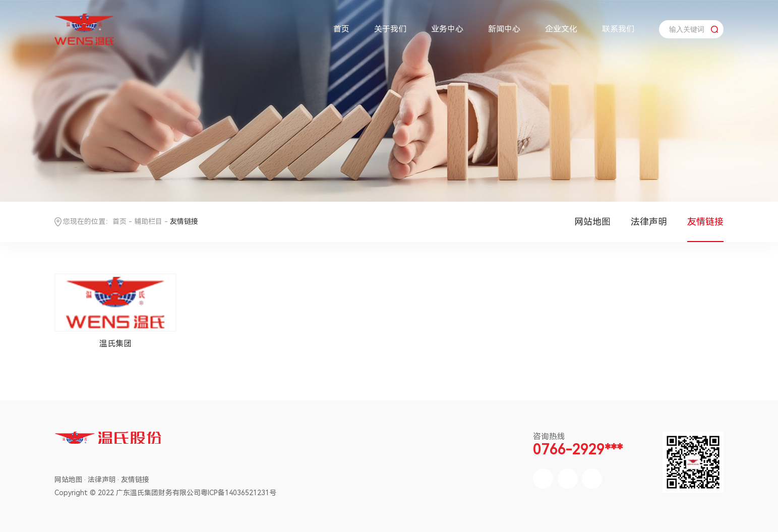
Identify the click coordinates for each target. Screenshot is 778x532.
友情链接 (705, 222)
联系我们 (618, 29)
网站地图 (592, 222)
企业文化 (561, 29)
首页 (341, 29)
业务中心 (447, 29)
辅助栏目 (148, 221)
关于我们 (390, 29)
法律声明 (649, 222)
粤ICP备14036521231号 (238, 493)
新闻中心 (504, 29)
